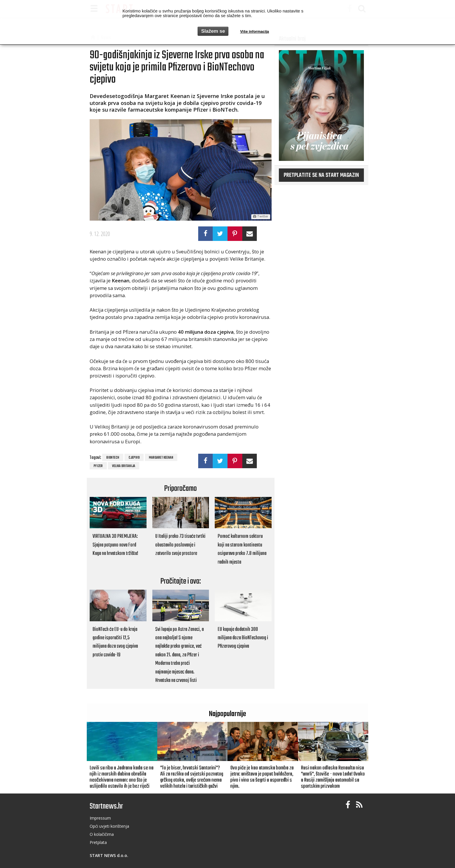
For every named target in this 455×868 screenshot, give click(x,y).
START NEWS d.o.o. (109, 855)
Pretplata (98, 842)
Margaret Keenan (161, 458)
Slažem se (213, 31)
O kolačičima (102, 834)
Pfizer (98, 466)
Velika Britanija (124, 466)
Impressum (100, 818)
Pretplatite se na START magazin (321, 175)
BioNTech (113, 458)
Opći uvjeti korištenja (109, 826)
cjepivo (134, 458)
